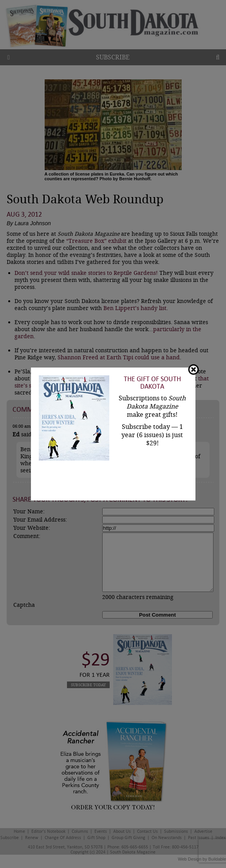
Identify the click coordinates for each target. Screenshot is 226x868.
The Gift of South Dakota (152, 383)
